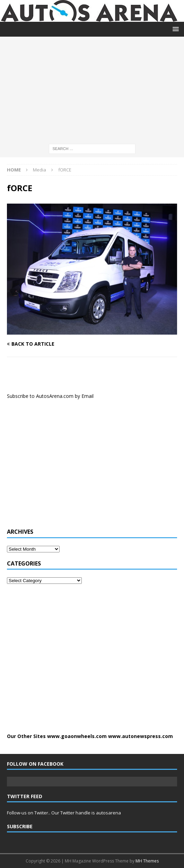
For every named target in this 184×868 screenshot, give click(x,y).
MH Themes (147, 861)
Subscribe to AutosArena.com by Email (50, 396)
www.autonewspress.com (141, 736)
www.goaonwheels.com (77, 736)
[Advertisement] (92, 88)
